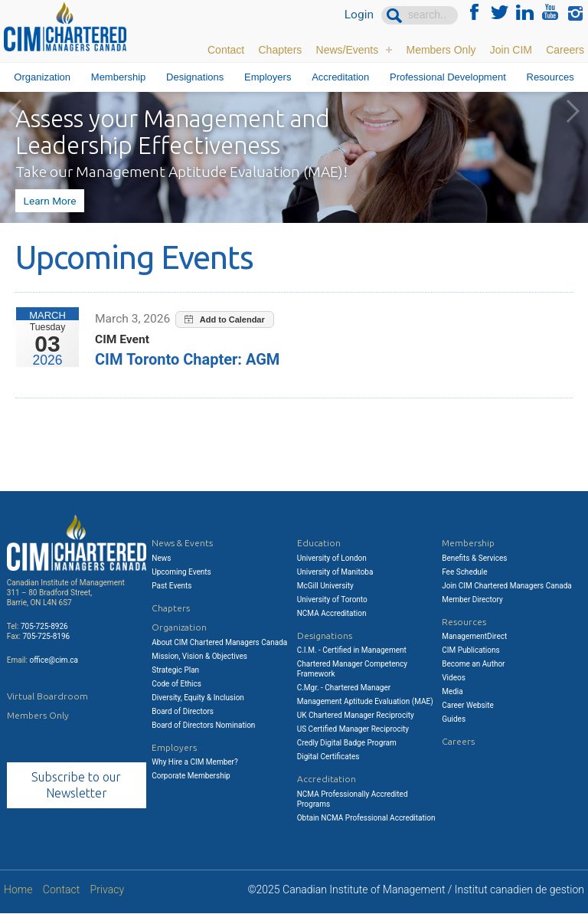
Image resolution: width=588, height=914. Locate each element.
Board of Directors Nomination (203, 725)
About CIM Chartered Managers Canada (219, 642)
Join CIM (511, 50)
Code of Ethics (176, 684)
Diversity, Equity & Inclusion (198, 698)
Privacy (107, 890)
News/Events (348, 50)
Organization (42, 77)
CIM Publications (471, 650)
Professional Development (448, 77)
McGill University (325, 586)
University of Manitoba (335, 572)
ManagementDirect (474, 636)
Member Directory (472, 600)
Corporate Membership (191, 776)
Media (452, 691)
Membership (119, 77)
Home (18, 890)
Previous (15, 111)
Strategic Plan (175, 670)
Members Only (441, 50)
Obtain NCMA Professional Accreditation (366, 818)
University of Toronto (332, 600)
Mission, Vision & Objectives (199, 656)
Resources (550, 77)
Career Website (468, 705)
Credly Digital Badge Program (347, 743)
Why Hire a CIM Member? (194, 762)
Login (359, 15)
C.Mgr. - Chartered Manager (344, 688)
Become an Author (473, 664)
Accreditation (340, 77)
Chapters (280, 50)
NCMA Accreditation (332, 613)
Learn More (49, 200)
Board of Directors (183, 711)
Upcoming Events (181, 572)
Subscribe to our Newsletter (76, 785)
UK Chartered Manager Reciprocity (356, 715)
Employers (268, 77)
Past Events (171, 586)
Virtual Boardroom (47, 696)
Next (573, 111)
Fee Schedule (464, 572)
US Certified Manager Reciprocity (353, 729)
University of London (332, 558)
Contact (226, 50)
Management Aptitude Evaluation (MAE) (365, 701)
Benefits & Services (474, 558)
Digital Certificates (328, 757)
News (161, 558)
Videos (454, 678)
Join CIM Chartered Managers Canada (507, 586)
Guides (454, 719)
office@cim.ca (54, 660)
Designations (195, 77)
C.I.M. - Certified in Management (352, 650)
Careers (565, 50)
